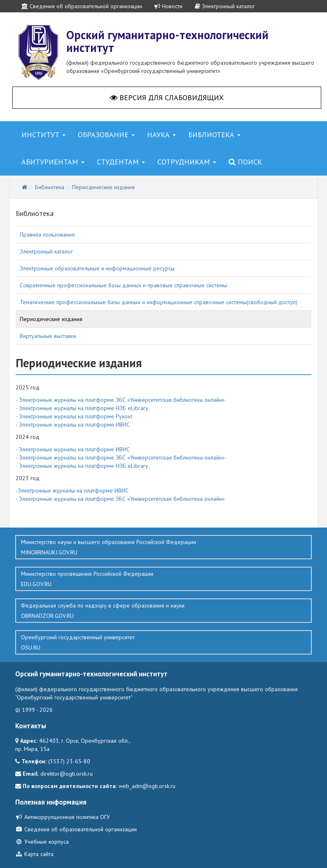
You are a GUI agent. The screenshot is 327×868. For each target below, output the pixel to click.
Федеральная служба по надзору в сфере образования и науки (163, 611)
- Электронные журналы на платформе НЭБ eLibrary (82, 408)
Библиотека (214, 135)
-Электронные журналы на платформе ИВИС (72, 490)
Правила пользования (47, 235)
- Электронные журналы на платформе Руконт (74, 416)
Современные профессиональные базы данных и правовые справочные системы (123, 285)
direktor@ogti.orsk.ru (67, 774)
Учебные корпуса (42, 842)
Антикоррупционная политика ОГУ (63, 817)
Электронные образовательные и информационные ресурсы (97, 268)
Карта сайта (34, 854)
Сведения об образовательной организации (82, 6)
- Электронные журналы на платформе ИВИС (73, 425)
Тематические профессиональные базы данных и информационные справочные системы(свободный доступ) (159, 302)
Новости (168, 6)
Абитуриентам (53, 162)
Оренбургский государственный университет (163, 643)
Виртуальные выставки (48, 336)
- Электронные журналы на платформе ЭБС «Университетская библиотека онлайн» (120, 400)
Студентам (121, 162)
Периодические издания (51, 319)
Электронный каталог (225, 6)
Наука (161, 135)
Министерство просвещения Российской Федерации (163, 579)
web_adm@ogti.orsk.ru (147, 786)
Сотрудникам (187, 162)
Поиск (245, 162)
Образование (106, 135)
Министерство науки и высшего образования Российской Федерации (163, 547)
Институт (43, 135)
